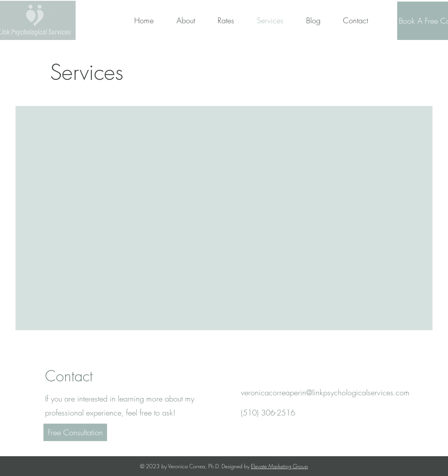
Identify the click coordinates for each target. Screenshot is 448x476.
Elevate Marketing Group (279, 466)
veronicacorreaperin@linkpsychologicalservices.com (325, 392)
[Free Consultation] (75, 432)
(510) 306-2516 (268, 413)
